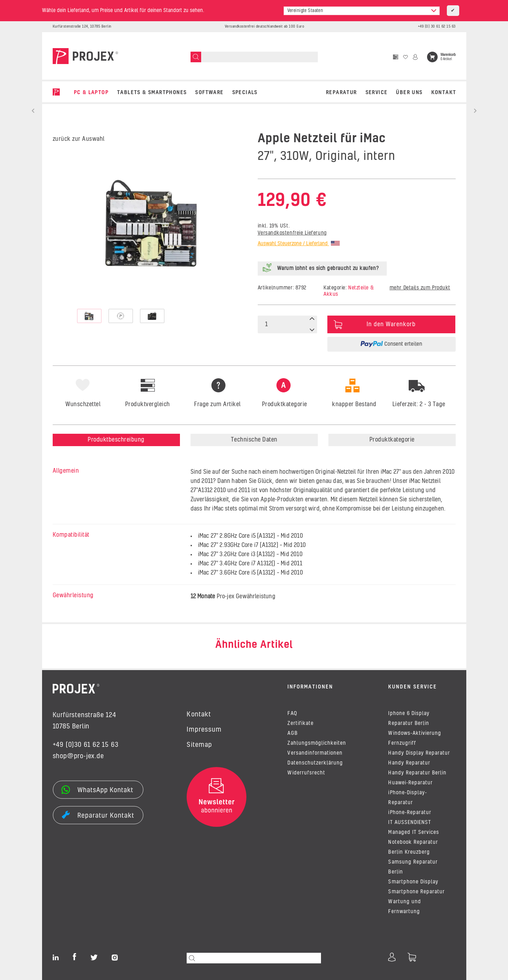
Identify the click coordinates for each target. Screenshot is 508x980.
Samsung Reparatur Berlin (413, 867)
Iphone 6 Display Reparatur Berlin (409, 719)
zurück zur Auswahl (79, 139)
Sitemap (199, 745)
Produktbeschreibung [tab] (116, 440)
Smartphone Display (413, 882)
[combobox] (362, 11)
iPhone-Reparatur (410, 813)
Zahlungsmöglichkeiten (317, 743)
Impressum (204, 730)
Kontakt (444, 93)
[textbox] (362, 11)
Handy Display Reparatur (419, 753)
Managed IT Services (414, 832)
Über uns (409, 93)
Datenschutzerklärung (315, 763)
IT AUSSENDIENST (409, 823)
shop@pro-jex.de (78, 756)
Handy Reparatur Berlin (417, 773)
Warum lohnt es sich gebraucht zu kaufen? (328, 269)
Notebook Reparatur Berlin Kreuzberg (413, 847)
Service (377, 93)
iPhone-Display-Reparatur (407, 798)
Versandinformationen (315, 753)
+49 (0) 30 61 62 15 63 (437, 27)
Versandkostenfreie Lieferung (292, 233)
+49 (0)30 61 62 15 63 (86, 745)
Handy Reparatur (409, 763)
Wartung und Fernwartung (404, 907)
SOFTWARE (209, 93)
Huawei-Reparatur (410, 783)
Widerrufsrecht (306, 773)
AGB (292, 733)
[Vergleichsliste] (396, 57)
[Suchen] (196, 57)
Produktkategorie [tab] (392, 440)
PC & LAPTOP (91, 93)
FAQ (292, 714)
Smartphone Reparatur (416, 892)
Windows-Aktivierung (415, 733)
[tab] (284, 421)
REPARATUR (341, 93)
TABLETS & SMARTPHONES (152, 93)
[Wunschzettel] (405, 57)
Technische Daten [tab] (254, 440)
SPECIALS (245, 93)
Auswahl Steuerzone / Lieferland (299, 244)
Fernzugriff (402, 743)
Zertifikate (300, 724)
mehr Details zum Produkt (420, 288)
